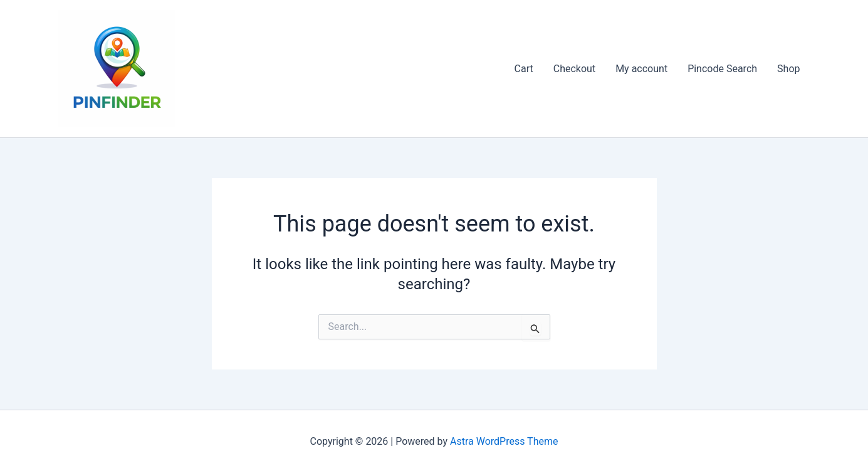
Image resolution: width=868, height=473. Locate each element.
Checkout (574, 69)
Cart (524, 69)
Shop (788, 69)
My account (641, 69)
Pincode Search (722, 69)
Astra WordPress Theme (504, 441)
